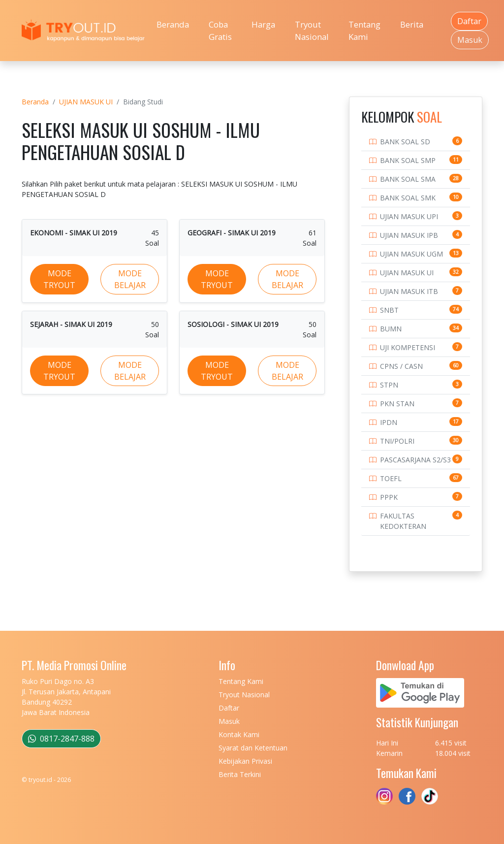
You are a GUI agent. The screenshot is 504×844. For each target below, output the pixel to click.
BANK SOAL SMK (408, 198)
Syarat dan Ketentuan (253, 748)
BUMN (391, 329)
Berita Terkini (240, 774)
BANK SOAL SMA (408, 179)
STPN (389, 385)
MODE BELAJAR (130, 279)
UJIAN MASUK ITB (409, 291)
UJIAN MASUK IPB (409, 235)
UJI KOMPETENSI (408, 347)
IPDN (389, 422)
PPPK (389, 497)
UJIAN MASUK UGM (411, 254)
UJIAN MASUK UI (86, 102)
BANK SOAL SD (405, 142)
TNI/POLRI (397, 441)
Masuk (470, 40)
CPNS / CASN (401, 366)
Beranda (173, 24)
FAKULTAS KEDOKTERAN (403, 521)
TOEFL (391, 478)
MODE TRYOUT (59, 279)
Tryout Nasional (312, 31)
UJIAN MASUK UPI (409, 216)
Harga (263, 24)
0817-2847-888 (61, 739)
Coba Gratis (220, 31)
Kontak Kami (239, 734)
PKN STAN (397, 404)
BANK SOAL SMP (408, 160)
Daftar (469, 21)
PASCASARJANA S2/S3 (415, 460)
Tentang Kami (364, 31)
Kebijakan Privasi (245, 761)
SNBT (389, 310)
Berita (412, 24)
